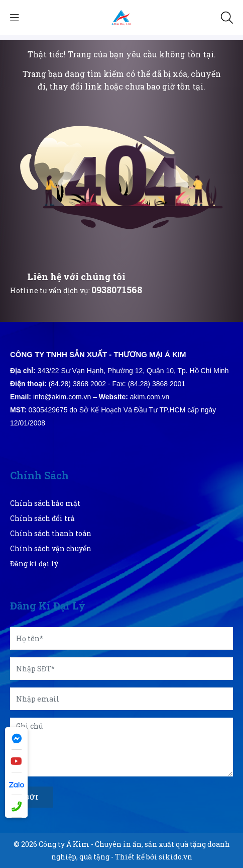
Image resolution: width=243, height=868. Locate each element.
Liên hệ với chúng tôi (76, 277)
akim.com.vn (150, 397)
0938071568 (117, 290)
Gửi (32, 797)
